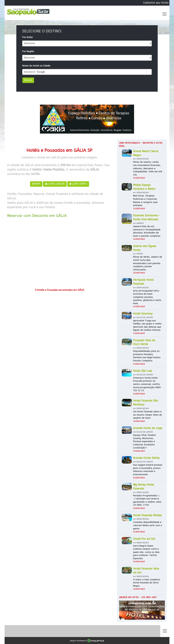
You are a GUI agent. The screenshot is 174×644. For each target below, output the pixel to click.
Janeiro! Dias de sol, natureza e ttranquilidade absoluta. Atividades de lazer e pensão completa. (147, 231)
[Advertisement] (60, 254)
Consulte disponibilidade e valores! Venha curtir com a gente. (147, 525)
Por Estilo (28, 37)
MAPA (36, 184)
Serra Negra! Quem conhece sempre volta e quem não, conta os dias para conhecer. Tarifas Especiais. (146, 552)
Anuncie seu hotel (129, 597)
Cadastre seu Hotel (156, 3)
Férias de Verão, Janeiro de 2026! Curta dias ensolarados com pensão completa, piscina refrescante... (148, 263)
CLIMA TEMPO (78, 184)
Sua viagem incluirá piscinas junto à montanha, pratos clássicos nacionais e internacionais (148, 470)
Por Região (28, 51)
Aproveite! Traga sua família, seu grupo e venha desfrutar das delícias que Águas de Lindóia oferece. (147, 325)
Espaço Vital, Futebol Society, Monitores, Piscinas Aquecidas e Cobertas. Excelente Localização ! (144, 441)
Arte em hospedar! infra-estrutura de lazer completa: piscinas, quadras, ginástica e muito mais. (147, 297)
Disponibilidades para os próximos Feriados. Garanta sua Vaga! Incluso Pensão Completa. (147, 356)
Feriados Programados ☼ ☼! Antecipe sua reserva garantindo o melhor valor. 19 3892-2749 (147, 500)
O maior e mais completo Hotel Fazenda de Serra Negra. (147, 583)
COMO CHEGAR (55, 184)
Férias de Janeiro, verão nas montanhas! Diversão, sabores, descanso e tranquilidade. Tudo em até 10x (148, 168)
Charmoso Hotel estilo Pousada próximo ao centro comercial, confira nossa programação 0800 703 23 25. (147, 384)
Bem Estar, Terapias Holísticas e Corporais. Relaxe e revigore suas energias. (145, 200)
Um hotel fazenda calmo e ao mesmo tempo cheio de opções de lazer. (147, 415)
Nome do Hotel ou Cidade (36, 66)
